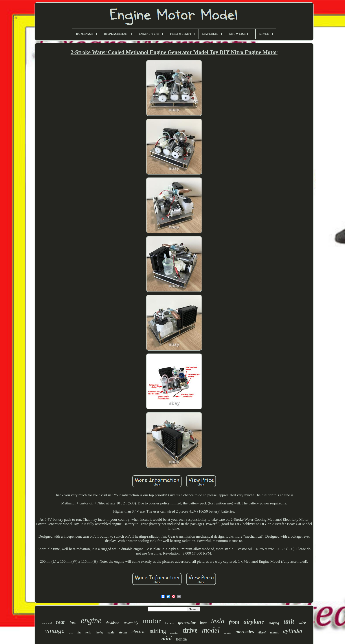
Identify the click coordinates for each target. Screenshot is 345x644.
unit (289, 621)
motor (152, 621)
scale (111, 632)
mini (166, 638)
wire (302, 623)
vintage (55, 630)
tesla (218, 621)
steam (123, 632)
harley (99, 632)
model (211, 630)
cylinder (293, 631)
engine (91, 621)
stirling (158, 631)
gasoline (174, 633)
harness (169, 623)
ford (73, 623)
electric (139, 631)
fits (79, 633)
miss (71, 633)
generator (187, 622)
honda (182, 639)
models (228, 633)
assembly (131, 623)
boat (203, 623)
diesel (262, 632)
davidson (113, 623)
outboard (47, 623)
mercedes (245, 631)
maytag (274, 623)
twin (88, 632)
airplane (254, 622)
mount (274, 632)
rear (61, 622)
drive (190, 630)
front (234, 622)
